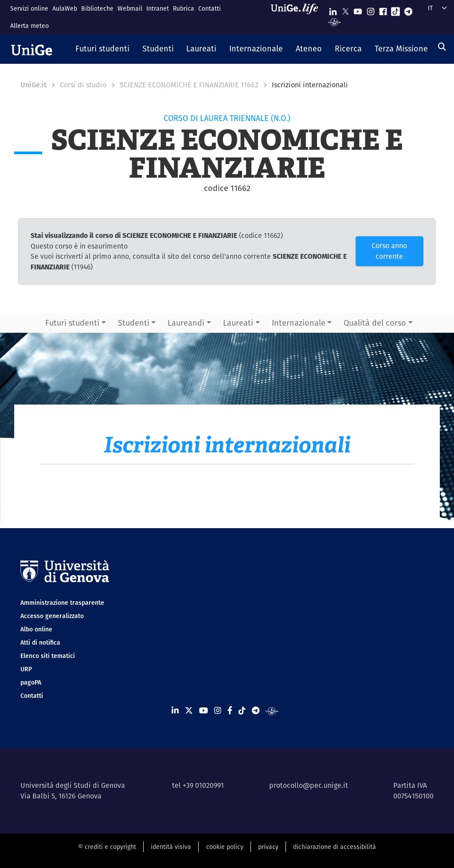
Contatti (209, 8)
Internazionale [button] (299, 323)
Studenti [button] (134, 323)
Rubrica (184, 8)
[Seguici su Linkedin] (333, 10)
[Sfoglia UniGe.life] (297, 17)
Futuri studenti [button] (72, 323)
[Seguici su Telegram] (408, 10)
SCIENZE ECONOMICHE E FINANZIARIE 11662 (189, 85)
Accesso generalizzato (52, 616)
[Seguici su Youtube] (358, 10)
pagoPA (31, 682)
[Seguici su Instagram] (371, 10)
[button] (103, 49)
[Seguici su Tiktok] (395, 10)
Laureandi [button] (186, 323)
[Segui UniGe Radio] (335, 21)
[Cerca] (442, 47)
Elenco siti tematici (48, 656)
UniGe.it (33, 85)
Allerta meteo (29, 26)
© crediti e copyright (107, 847)
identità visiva (171, 847)
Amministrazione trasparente (62, 603)
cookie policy (225, 847)
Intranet (158, 8)
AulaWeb (65, 8)
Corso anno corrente (389, 251)
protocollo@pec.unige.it (309, 785)
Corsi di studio (83, 85)
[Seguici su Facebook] (383, 10)
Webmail (130, 8)
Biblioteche (97, 8)
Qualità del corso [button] (375, 323)
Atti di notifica (40, 642)
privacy (268, 847)
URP (26, 669)
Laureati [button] (238, 323)
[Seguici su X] (345, 10)
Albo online (36, 629)
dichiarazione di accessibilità (335, 847)
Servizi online (29, 8)
